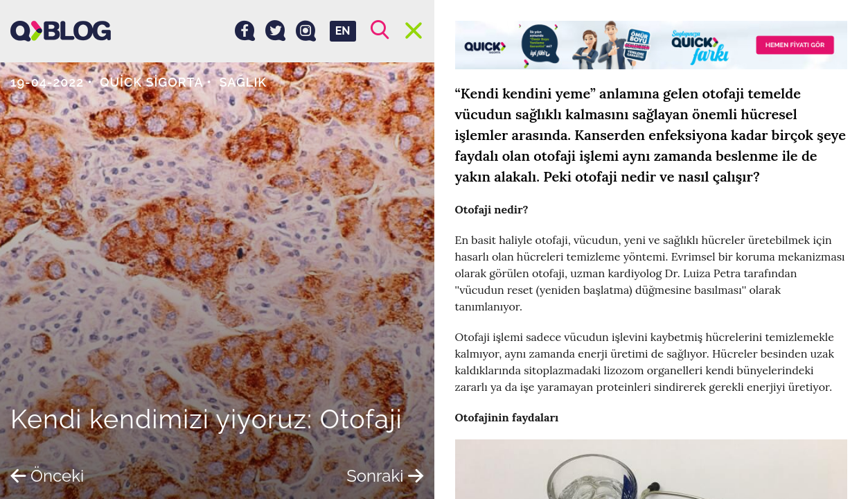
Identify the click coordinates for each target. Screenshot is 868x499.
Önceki (47, 476)
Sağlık (243, 82)
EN (343, 31)
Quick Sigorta (152, 82)
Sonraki (385, 476)
